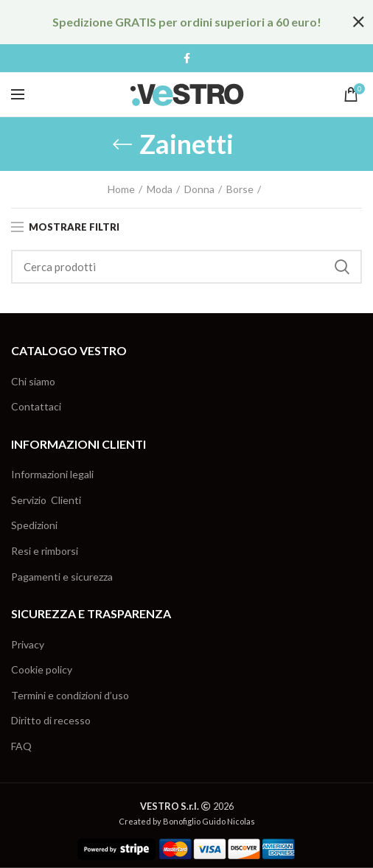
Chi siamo (33, 381)
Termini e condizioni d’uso (70, 695)
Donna (199, 189)
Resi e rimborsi (45, 551)
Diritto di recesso (51, 720)
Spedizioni (34, 525)
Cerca (342, 267)
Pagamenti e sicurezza (62, 577)
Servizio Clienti (46, 500)
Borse (240, 189)
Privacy (28, 644)
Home (121, 189)
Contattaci (36, 406)
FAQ (21, 746)
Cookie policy (42, 669)
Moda (160, 189)
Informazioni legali (52, 474)
